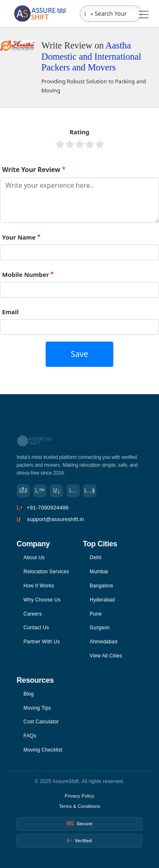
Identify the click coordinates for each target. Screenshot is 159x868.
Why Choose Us (42, 600)
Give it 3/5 (80, 144)
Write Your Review (31, 170)
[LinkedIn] (56, 491)
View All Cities (106, 656)
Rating (80, 132)
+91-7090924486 (48, 508)
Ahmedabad (104, 642)
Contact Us (36, 628)
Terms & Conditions (79, 806)
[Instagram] (73, 491)
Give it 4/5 (90, 144)
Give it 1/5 (60, 144)
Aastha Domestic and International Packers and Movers (92, 56)
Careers (33, 614)
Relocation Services (46, 572)
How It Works (39, 586)
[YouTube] (90, 491)
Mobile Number (26, 274)
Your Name (19, 237)
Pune (96, 614)
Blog (29, 694)
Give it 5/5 (100, 144)
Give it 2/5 (70, 144)
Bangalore (102, 586)
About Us (34, 558)
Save (80, 354)
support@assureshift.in (56, 519)
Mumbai (99, 572)
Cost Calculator (41, 722)
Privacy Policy (79, 796)
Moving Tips (37, 708)
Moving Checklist (43, 750)
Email (10, 312)
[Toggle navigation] (144, 15)
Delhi (95, 558)
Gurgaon (100, 628)
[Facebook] (23, 491)
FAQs (30, 736)
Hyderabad (102, 600)
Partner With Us (42, 642)
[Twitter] (40, 491)
